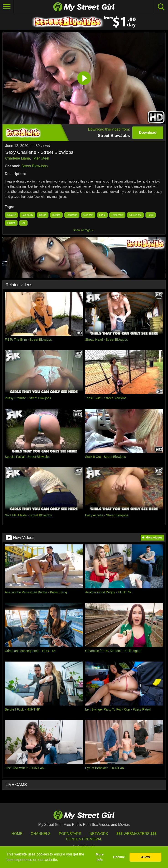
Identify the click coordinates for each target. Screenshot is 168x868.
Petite (151, 215)
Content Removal (84, 839)
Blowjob (56, 215)
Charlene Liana (18, 158)
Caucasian (72, 215)
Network (99, 834)
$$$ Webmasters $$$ (137, 834)
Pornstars (70, 834)
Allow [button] (145, 857)
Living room (117, 215)
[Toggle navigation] (7, 7)
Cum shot (88, 215)
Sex (23, 223)
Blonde (43, 215)
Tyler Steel (41, 158)
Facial (102, 215)
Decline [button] (119, 857)
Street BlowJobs (35, 166)
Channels (41, 834)
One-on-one (135, 215)
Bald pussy (27, 215)
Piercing (11, 223)
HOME (17, 834)
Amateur (11, 215)
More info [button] (100, 857)
